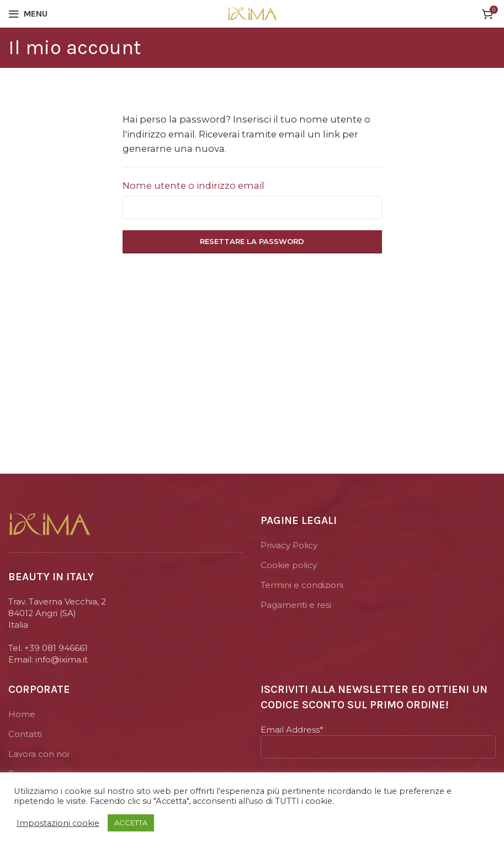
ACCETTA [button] (131, 823)
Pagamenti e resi (296, 605)
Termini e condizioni (302, 585)
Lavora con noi (39, 754)
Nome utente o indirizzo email (193, 185)
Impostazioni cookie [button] (58, 823)
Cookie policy (289, 565)
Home (22, 714)
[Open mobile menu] (28, 14)
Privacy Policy (289, 545)
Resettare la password (252, 241)
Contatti (25, 734)
